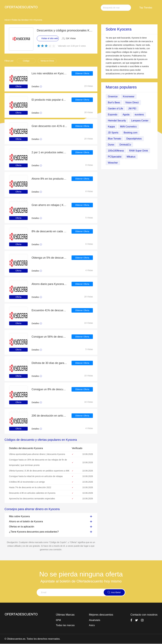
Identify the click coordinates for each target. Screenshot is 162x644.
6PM (58, 620)
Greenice (113, 97)
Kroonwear (129, 97)
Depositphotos (134, 139)
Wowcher (113, 163)
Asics (92, 625)
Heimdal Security (117, 121)
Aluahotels (95, 620)
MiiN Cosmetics (128, 127)
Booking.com (131, 133)
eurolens (139, 115)
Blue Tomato (115, 139)
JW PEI (132, 109)
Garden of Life (115, 109)
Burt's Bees (114, 103)
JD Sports (113, 133)
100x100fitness (116, 151)
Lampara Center (140, 121)
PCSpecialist (115, 157)
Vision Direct (132, 103)
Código (26, 61)
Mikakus (131, 157)
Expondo (113, 115)
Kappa (111, 127)
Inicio (7, 20)
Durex (111, 145)
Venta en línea (47, 61)
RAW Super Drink (139, 151)
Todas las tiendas (20, 20)
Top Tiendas (146, 8)
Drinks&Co (125, 145)
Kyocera (38, 20)
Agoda (126, 115)
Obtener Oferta (82, 73)
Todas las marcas (65, 625)
